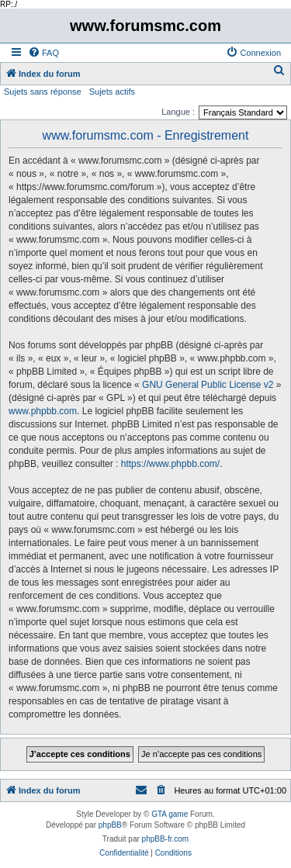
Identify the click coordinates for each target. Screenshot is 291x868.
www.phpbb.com (43, 411)
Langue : (178, 112)
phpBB (110, 825)
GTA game (170, 814)
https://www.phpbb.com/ (170, 464)
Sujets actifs (112, 92)
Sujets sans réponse (43, 92)
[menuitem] (43, 53)
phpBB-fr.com (166, 839)
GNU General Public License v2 (208, 385)
